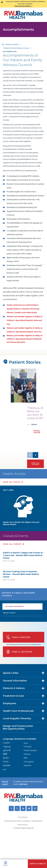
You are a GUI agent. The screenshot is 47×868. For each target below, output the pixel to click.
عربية (26, 743)
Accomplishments (14, 606)
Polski (6, 762)
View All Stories (35, 464)
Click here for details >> (23, 6)
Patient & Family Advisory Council (16, 48)
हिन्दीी (5, 754)
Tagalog (7, 747)
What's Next (9, 613)
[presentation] (35, 422)
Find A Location (19, 652)
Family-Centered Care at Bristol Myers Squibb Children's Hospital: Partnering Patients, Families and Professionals (23, 309)
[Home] (24, 15)
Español (27, 765)
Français (28, 747)
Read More (37, 432)
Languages (26, 821)
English (6, 743)
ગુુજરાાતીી (7, 750)
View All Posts (12, 482)
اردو (5, 769)
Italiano (27, 754)
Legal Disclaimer (36, 821)
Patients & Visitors (12, 44)
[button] (37, 864)
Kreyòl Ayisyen (30, 750)
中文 (26, 758)
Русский (7, 765)
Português (29, 762)
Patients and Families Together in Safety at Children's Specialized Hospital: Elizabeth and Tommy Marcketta (25, 339)
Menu (6, 864)
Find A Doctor (18, 637)
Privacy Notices (23, 817)
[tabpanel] (23, 386)
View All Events (12, 544)
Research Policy (23, 825)
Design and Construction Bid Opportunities (18, 727)
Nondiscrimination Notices (13, 821)
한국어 (6, 758)
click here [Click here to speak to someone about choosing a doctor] (23, 784)
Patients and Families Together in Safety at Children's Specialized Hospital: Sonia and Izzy (25, 320)
